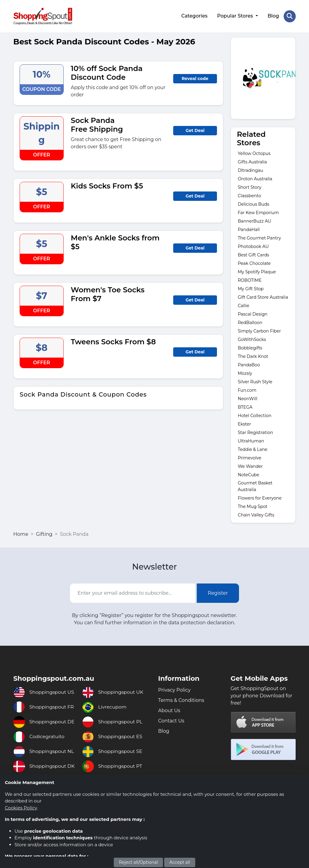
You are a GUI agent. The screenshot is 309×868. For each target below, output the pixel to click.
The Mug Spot (253, 506)
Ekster (244, 424)
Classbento (249, 195)
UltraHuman (251, 441)
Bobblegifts (250, 348)
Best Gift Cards (253, 255)
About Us (169, 710)
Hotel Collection (255, 415)
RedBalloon (250, 322)
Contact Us (171, 720)
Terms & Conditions (181, 700)
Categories (194, 16)
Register (218, 592)
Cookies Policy (21, 808)
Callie (244, 305)
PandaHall (249, 229)
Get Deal (195, 130)
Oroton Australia (255, 178)
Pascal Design (253, 314)
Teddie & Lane (253, 449)
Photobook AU (253, 246)
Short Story (250, 187)
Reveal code (195, 78)
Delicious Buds (253, 204)
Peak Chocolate (254, 263)
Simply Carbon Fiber (259, 331)
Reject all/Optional (138, 862)
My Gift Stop (251, 288)
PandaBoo (249, 365)
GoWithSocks (252, 339)
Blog (273, 16)
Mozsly (245, 373)
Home (21, 534)
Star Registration (255, 432)
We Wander (250, 466)
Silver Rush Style (255, 381)
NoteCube (248, 474)
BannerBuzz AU (254, 221)
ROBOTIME (250, 280)
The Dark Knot (253, 356)
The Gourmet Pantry (259, 238)
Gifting (44, 534)
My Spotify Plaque (257, 272)
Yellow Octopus (254, 153)
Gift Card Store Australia (263, 297)
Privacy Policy (175, 689)
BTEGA (245, 407)
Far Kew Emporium (258, 212)
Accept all (180, 862)
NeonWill (248, 398)
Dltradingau (250, 170)
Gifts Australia (252, 162)
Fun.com (248, 390)
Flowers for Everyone (260, 498)
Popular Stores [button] (236, 16)
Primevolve (250, 458)
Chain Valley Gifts (256, 515)
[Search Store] (290, 16)
